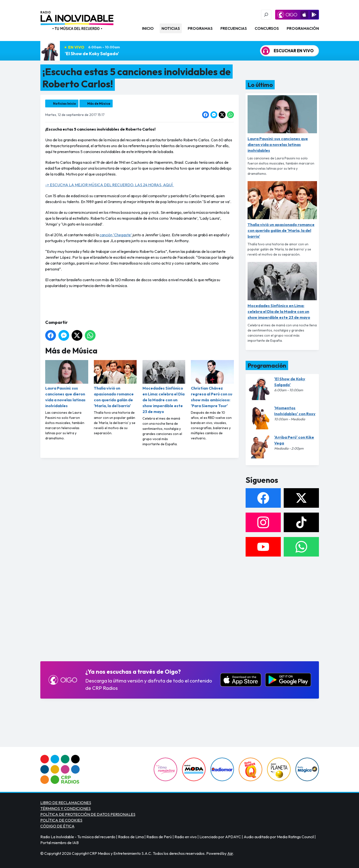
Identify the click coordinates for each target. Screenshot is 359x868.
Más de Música (99, 103)
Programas (200, 28)
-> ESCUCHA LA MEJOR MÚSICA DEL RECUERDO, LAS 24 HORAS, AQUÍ (110, 185)
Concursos (267, 28)
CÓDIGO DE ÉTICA (57, 826)
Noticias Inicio (65, 103)
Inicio (148, 28)
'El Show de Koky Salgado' (92, 54)
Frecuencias (234, 28)
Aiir (230, 853)
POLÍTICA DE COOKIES (61, 820)
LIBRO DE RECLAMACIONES (66, 803)
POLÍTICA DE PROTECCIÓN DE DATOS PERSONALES (88, 814)
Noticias (171, 28)
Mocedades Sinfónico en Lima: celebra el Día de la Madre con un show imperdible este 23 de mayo (164, 387)
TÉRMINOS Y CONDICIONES (65, 808)
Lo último (260, 85)
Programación (303, 28)
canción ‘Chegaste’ (116, 235)
